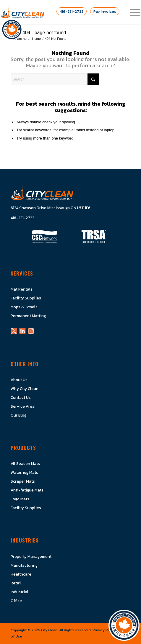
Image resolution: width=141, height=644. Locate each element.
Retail (16, 583)
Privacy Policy (104, 630)
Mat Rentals (22, 289)
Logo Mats (20, 499)
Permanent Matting (28, 316)
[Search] (55, 79)
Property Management (31, 556)
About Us (19, 380)
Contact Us (21, 397)
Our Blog (18, 415)
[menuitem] (132, 12)
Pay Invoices (105, 11)
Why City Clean (25, 389)
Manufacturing (24, 565)
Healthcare (21, 574)
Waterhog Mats (24, 472)
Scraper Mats (23, 481)
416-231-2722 (72, 11)
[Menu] (132, 12)
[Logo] (23, 12)
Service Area (23, 406)
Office (16, 601)
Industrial (20, 592)
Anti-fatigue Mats (27, 490)
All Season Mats (25, 463)
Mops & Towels (24, 307)
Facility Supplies (26, 298)
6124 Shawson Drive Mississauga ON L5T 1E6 (51, 208)
